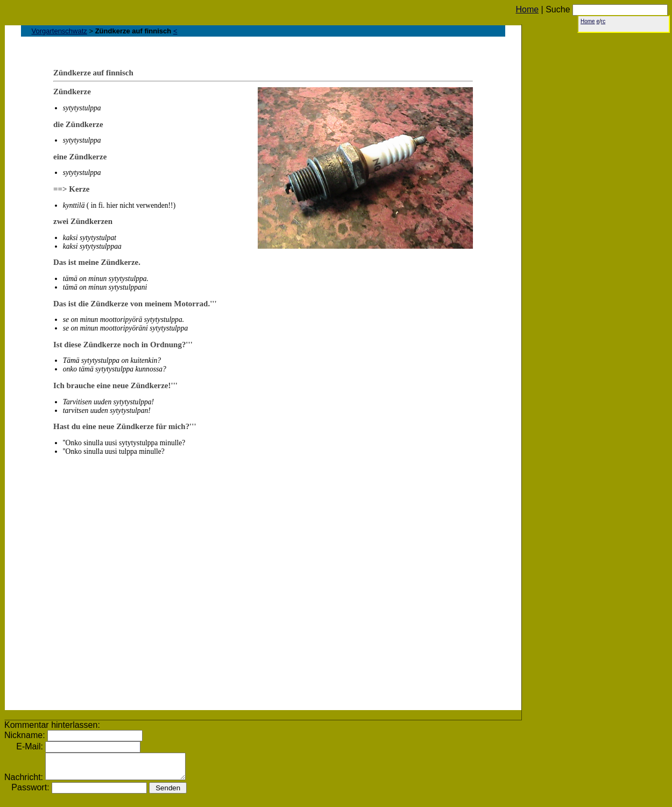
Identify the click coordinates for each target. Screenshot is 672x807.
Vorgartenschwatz (59, 31)
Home (527, 9)
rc (603, 21)
